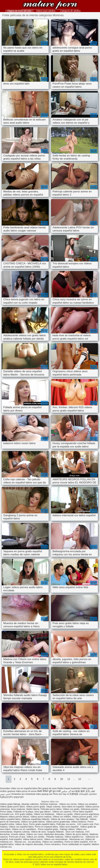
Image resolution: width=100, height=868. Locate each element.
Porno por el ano (17, 837)
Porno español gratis (48, 829)
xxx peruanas (34, 842)
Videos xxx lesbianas (44, 814)
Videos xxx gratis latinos (33, 822)
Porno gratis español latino (42, 824)
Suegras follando (56, 832)
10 (62, 779)
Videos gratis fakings (10, 804)
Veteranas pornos (89, 809)
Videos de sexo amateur (62, 819)
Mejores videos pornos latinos (15, 817)
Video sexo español (69, 827)
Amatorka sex (18, 794)
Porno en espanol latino (46, 827)
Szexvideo (5, 788)
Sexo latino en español (73, 807)
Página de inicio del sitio (19, 11)
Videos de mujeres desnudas (29, 844)
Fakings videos (67, 829)
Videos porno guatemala (58, 822)
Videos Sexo (22, 824)
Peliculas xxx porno (66, 824)
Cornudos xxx (7, 814)
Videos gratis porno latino (12, 807)
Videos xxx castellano (53, 842)
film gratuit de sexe (48, 788)
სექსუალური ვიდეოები (12, 797)
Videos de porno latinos (77, 834)
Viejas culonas (53, 807)
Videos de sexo (38, 832)
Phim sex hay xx (61, 794)
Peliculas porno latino (51, 809)
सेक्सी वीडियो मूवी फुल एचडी (49, 791)
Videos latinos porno (33, 839)
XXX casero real (85, 824)
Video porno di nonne (26, 791)
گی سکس (66, 791)
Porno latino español (83, 812)
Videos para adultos (46, 11)
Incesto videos (18, 834)
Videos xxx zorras (68, 804)
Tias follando (82, 819)
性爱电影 (74, 794)
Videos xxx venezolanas (56, 839)
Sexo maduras (18, 809)
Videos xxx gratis (71, 809)
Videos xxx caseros (62, 812)
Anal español (15, 839)
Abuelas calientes (30, 804)
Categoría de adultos (70, 11)
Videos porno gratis (36, 807)
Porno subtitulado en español (76, 844)
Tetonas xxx (20, 842)
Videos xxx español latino (21, 827)
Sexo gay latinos (43, 812)
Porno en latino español (76, 842)
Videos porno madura (41, 817)
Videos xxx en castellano (24, 829)
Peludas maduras (55, 837)
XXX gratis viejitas (24, 814)
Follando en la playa (23, 812)
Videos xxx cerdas (36, 837)
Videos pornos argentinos (87, 814)
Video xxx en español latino (50, 5)
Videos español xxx (74, 837)
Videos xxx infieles (62, 817)
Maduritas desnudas (54, 834)
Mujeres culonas (22, 832)
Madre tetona (33, 809)
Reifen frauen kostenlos (69, 788)
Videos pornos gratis (82, 817)
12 (80, 779)
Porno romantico (53, 844)
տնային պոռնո (88, 794)
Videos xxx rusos (35, 834)
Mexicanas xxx (77, 839)
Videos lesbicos (79, 822)
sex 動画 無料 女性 (81, 791)
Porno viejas (6, 812)
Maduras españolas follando (36, 819)
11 (69, 779)
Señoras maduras (49, 804)
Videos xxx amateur (87, 804)
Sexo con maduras (75, 832)
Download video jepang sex (39, 794)
